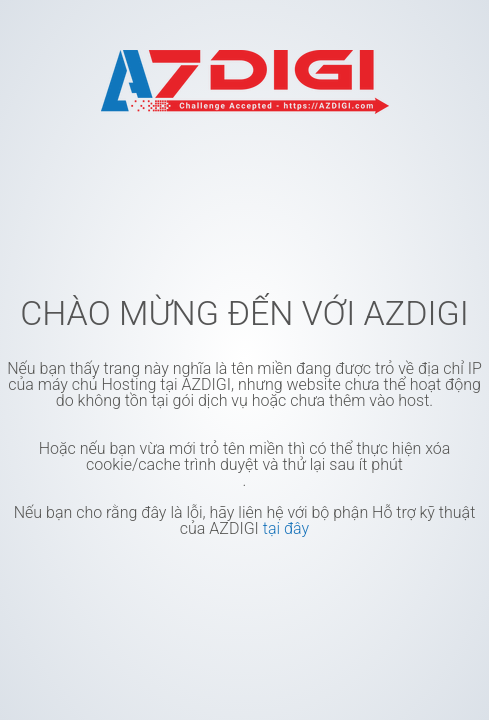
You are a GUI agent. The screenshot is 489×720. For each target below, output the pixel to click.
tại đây (286, 528)
